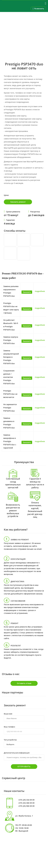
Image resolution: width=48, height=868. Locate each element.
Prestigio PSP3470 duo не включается (10, 394)
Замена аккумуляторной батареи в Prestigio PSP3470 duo (11, 357)
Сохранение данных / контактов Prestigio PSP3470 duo (9, 377)
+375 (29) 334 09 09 (26, 800)
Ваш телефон (9, 727)
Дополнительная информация (17, 753)
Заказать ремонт (18, 202)
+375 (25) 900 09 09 (26, 806)
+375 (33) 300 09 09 (26, 803)
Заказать (27, 292)
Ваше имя (8, 714)
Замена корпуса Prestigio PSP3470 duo (11, 340)
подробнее (40, 291)
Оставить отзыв (24, 683)
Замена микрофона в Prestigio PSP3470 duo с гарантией (10, 441)
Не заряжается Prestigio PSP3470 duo (10, 408)
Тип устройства (10, 740)
